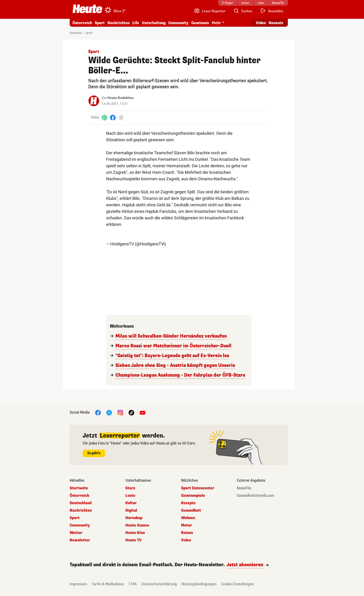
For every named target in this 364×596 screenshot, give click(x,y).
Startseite (76, 33)
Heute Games (137, 525)
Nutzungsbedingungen (199, 584)
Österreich (82, 23)
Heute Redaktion (120, 98)
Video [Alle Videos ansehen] (261, 23)
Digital (131, 510)
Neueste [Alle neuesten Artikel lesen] (276, 23)
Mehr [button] (216, 23)
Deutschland (81, 503)
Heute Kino (135, 533)
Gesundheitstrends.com (255, 496)
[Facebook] (113, 117)
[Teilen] (121, 118)
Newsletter (80, 540)
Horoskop (134, 518)
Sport (100, 23)
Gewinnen (200, 23)
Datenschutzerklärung (159, 584)
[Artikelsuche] (243, 11)
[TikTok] (131, 412)
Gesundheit (191, 510)
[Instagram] (120, 412)
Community (178, 23)
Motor (187, 525)
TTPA (133, 584)
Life (136, 23)
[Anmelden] (272, 11)
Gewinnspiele (193, 496)
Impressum (78, 584)
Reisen (187, 533)
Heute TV (133, 540)
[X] (109, 412)
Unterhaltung (154, 23)
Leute (130, 496)
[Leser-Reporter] (210, 11)
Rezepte (188, 503)
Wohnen (188, 518)
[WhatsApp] (104, 117)
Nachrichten (119, 23)
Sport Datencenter (198, 488)
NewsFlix (244, 488)
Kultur (131, 503)
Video (186, 540)
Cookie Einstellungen (237, 584)
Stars (130, 488)
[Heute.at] (87, 9)
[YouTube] (143, 412)
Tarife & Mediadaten (108, 584)
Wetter (76, 533)
